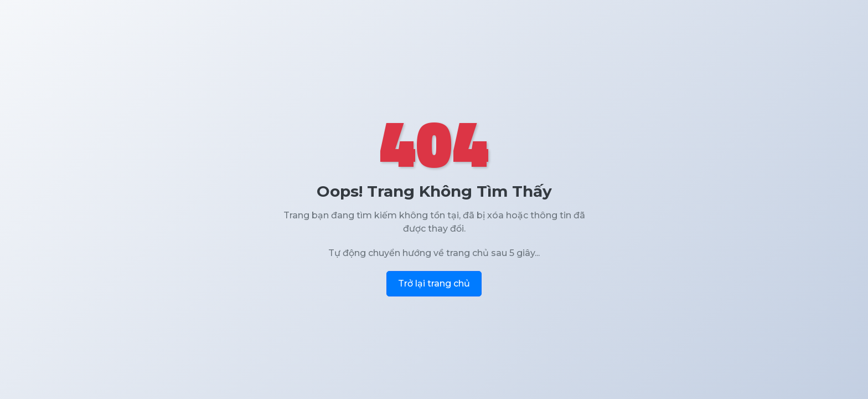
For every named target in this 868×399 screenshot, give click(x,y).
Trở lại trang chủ (434, 283)
